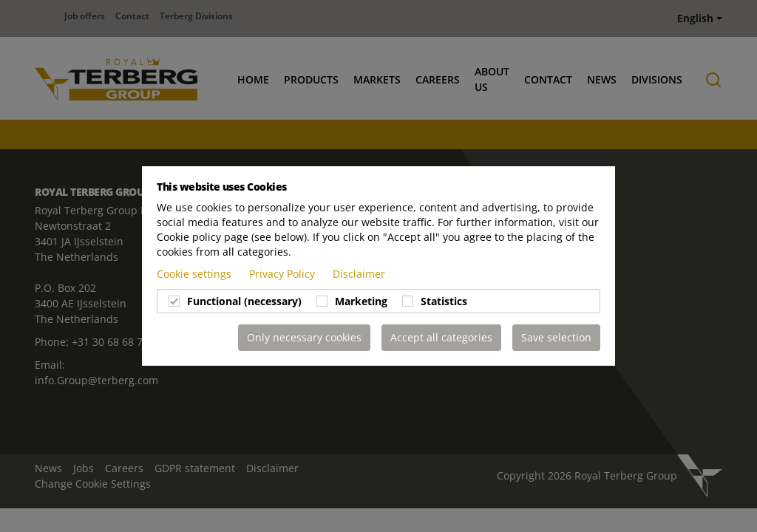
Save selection (556, 337)
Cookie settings (196, 274)
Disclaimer (359, 274)
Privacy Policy (284, 274)
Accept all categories (441, 337)
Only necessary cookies (304, 337)
